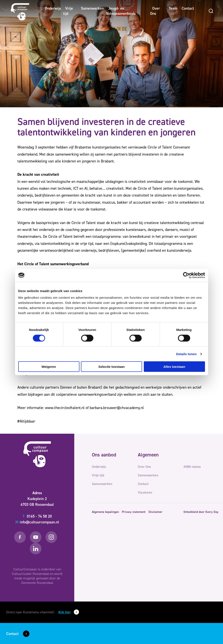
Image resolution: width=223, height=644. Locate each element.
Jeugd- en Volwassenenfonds (121, 11)
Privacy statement (134, 512)
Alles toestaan (174, 367)
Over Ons (155, 11)
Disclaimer (155, 512)
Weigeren (49, 367)
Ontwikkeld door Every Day (201, 512)
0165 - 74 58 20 (37, 516)
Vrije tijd (68, 11)
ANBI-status (192, 467)
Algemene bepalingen (105, 512)
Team (173, 8)
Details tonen (186, 354)
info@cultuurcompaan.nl (37, 522)
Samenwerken (92, 8)
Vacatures (145, 492)
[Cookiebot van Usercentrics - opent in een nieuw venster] (186, 275)
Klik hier (64, 612)
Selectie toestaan (111, 367)
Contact (188, 8)
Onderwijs (53, 8)
